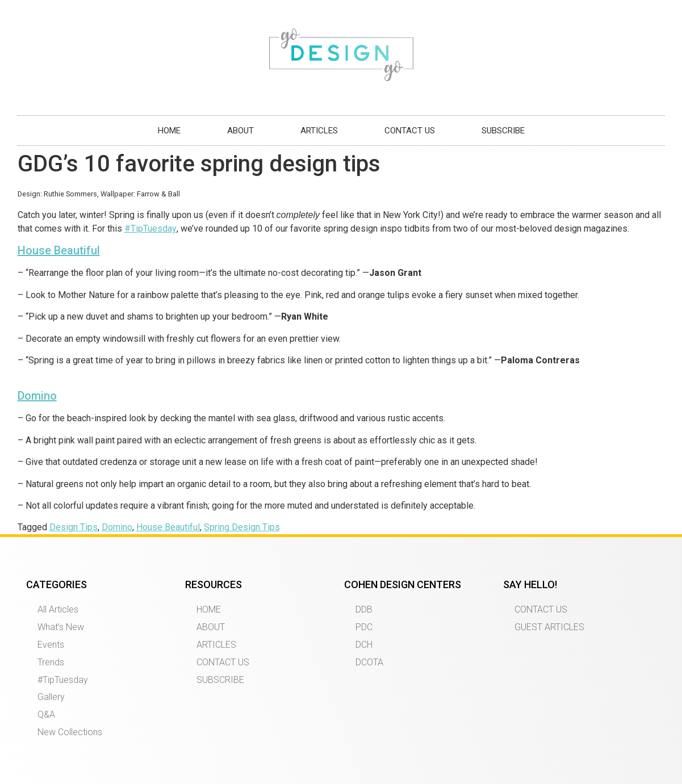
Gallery (51, 697)
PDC (364, 627)
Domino (37, 396)
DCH (364, 645)
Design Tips (74, 527)
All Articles (58, 609)
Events (51, 645)
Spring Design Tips (242, 527)
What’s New (61, 627)
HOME (169, 131)
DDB (364, 609)
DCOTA (369, 662)
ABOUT (240, 131)
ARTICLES (319, 131)
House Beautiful (59, 250)
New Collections (70, 732)
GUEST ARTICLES (549, 627)
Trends (51, 662)
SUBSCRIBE (503, 131)
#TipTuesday (150, 229)
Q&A (46, 714)
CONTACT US (410, 131)
